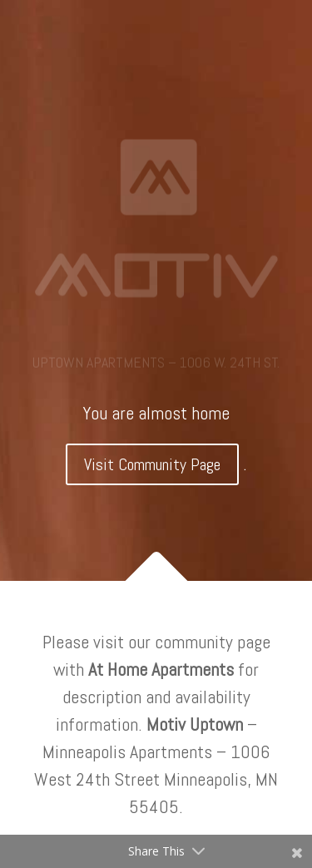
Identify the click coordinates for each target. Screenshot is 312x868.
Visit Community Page (152, 464)
